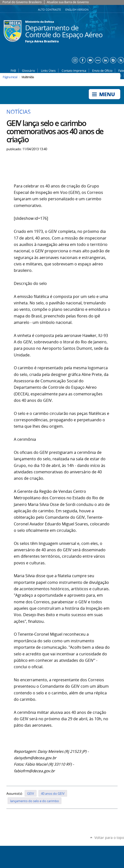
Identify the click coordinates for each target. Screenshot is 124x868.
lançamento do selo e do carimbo (35, 801)
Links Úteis (48, 71)
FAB (13, 71)
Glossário (28, 71)
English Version (77, 10)
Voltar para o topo (109, 838)
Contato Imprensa (74, 71)
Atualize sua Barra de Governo (68, 2)
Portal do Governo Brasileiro (22, 2)
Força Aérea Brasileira (42, 41)
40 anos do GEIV (53, 794)
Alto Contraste (50, 10)
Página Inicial (10, 77)
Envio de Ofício (102, 71)
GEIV (31, 794)
